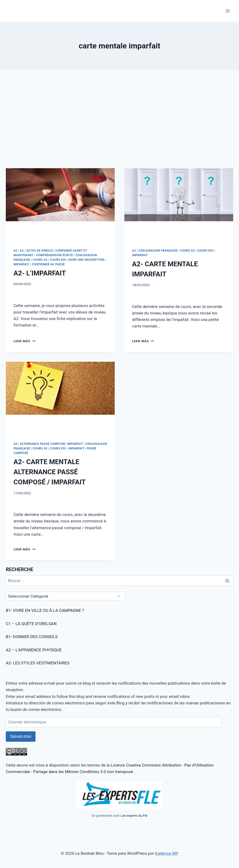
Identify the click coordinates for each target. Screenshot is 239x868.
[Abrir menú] (228, 11)
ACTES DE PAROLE (40, 251)
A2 (15, 251)
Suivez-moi (21, 736)
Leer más (24, 341)
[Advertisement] (119, 123)
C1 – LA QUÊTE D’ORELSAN (31, 624)
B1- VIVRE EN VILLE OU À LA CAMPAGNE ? (45, 610)
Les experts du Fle (134, 815)
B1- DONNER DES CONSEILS (32, 637)
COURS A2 (40, 260)
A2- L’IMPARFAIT (40, 273)
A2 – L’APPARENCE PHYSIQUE (34, 650)
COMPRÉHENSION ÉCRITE (55, 255)
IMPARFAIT (21, 264)
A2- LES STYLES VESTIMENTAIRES (38, 663)
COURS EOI (58, 260)
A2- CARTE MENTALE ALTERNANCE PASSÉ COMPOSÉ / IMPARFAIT (50, 472)
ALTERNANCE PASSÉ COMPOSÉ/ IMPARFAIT (52, 444)
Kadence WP (167, 853)
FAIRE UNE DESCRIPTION (86, 260)
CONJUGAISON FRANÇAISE (158, 251)
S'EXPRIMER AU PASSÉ (48, 264)
